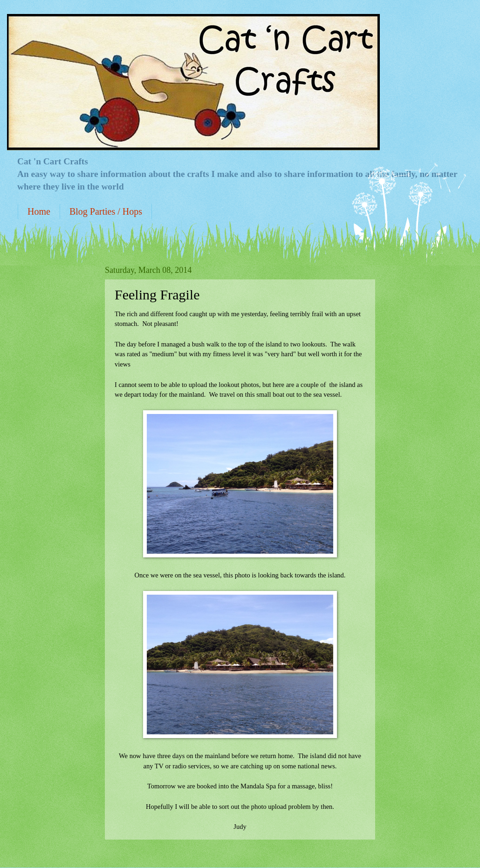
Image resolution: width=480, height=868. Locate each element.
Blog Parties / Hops (106, 211)
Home (39, 211)
